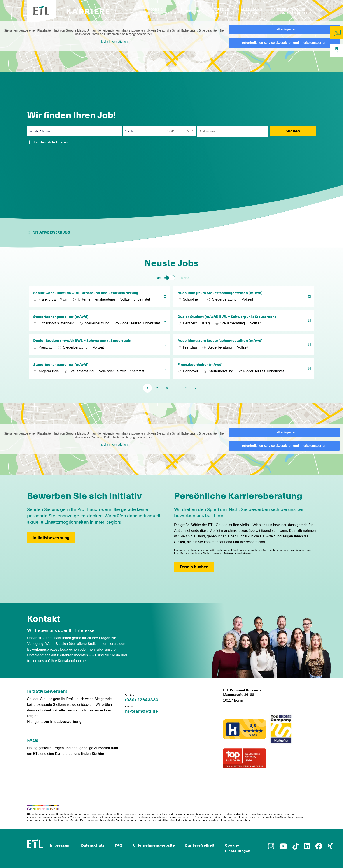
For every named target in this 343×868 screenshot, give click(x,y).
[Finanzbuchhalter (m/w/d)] (244, 368)
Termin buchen (194, 567)
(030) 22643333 (142, 700)
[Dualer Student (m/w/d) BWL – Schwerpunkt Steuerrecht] (244, 320)
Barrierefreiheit (200, 845)
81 (186, 388)
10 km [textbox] (171, 131)
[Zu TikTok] (296, 848)
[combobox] (181, 131)
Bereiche (193, 11)
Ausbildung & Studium (251, 11)
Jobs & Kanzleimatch (163, 11)
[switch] (170, 278)
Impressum (60, 845)
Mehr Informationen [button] (114, 42)
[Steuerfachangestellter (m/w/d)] (99, 320)
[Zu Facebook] (319, 848)
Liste (157, 278)
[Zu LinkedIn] (307, 848)
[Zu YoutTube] (283, 848)
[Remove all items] (187, 131)
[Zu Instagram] (271, 848)
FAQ (119, 845)
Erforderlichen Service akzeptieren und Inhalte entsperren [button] (284, 43)
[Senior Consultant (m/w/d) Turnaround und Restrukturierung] (99, 297)
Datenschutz (93, 845)
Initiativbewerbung (49, 232)
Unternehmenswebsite (154, 845)
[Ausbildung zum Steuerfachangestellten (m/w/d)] (244, 297)
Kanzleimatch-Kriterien (51, 142)
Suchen (293, 131)
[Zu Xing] (330, 848)
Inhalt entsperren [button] (284, 29)
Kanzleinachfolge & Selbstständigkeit (290, 11)
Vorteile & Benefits (222, 11)
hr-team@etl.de (142, 711)
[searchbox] (230, 131)
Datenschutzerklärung (237, 553)
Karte (185, 278)
